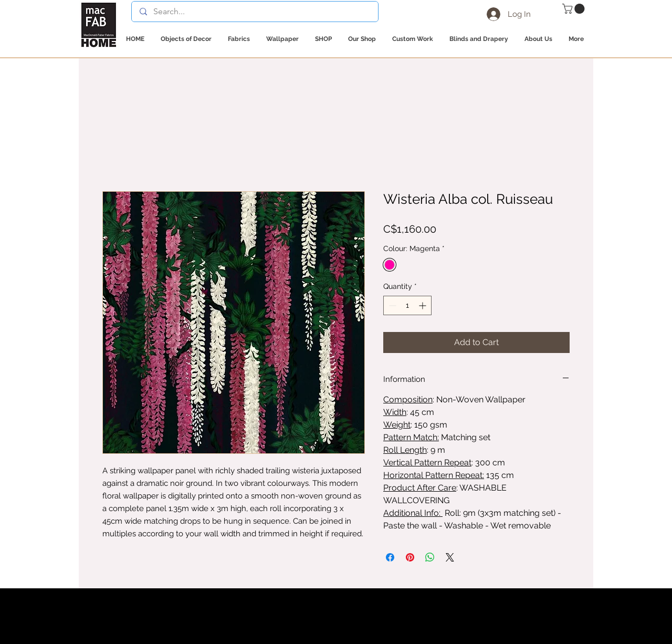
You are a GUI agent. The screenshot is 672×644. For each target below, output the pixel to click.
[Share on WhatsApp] (430, 557)
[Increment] (423, 305)
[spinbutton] (407, 305)
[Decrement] (391, 305)
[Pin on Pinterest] (410, 557)
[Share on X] (450, 557)
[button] (575, 9)
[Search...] (255, 12)
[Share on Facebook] (390, 557)
